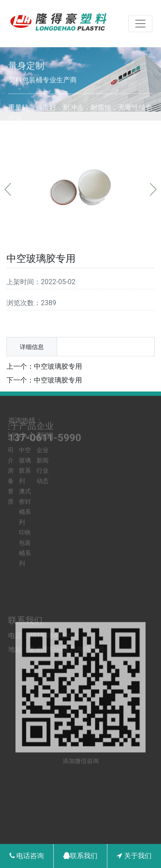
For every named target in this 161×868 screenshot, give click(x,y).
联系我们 (80, 856)
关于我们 (134, 856)
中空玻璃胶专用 (58, 366)
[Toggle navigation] (140, 24)
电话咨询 (27, 856)
